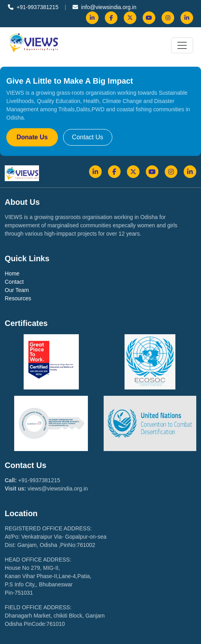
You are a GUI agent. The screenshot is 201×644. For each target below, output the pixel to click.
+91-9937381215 (33, 7)
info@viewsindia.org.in (104, 7)
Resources (18, 298)
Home (12, 273)
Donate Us (32, 137)
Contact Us (88, 137)
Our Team (17, 290)
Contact (14, 282)
